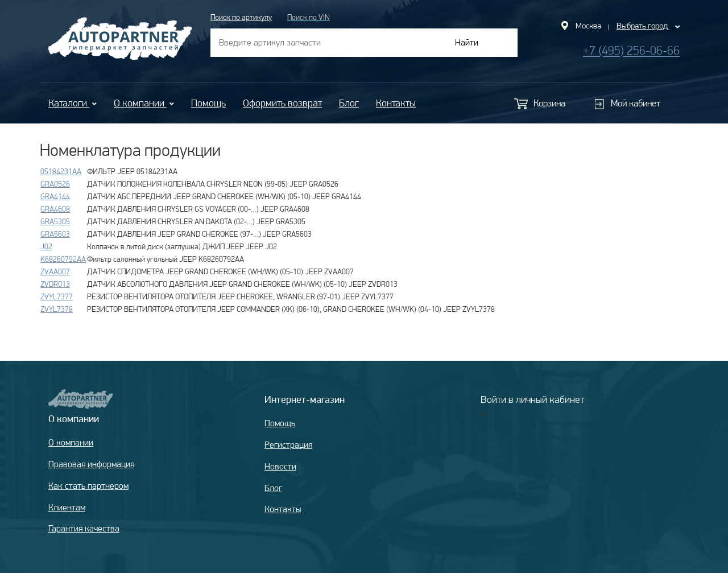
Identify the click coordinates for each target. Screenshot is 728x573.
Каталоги (73, 103)
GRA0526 (55, 184)
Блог (349, 103)
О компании (144, 103)
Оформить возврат (282, 103)
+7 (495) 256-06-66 (631, 50)
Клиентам (67, 507)
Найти (467, 42)
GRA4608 (55, 209)
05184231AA (61, 171)
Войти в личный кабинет (532, 399)
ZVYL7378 (57, 309)
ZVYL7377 (57, 296)
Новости (280, 466)
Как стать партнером (88, 486)
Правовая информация (91, 464)
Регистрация (288, 445)
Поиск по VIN (309, 17)
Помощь (208, 103)
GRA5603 (55, 234)
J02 (46, 246)
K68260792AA (63, 259)
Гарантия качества (84, 528)
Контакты (396, 103)
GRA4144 (55, 196)
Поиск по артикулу (241, 17)
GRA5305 (55, 221)
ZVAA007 (55, 271)
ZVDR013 (55, 284)
